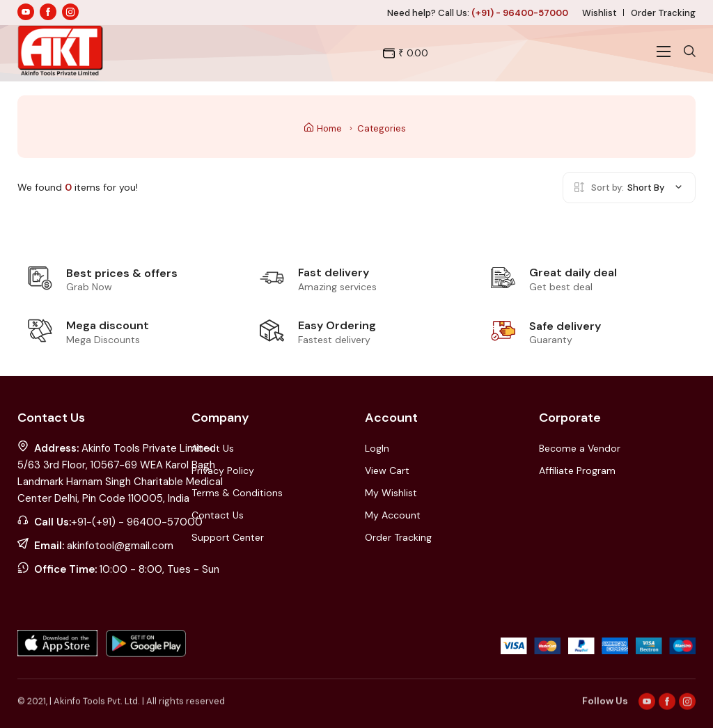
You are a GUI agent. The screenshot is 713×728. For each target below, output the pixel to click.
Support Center (228, 537)
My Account (393, 515)
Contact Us (218, 515)
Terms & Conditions (237, 493)
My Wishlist (391, 493)
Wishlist (600, 13)
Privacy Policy (223, 470)
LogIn (377, 448)
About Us (213, 448)
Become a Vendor (580, 448)
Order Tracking (663, 13)
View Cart (387, 470)
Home (323, 128)
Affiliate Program (577, 470)
